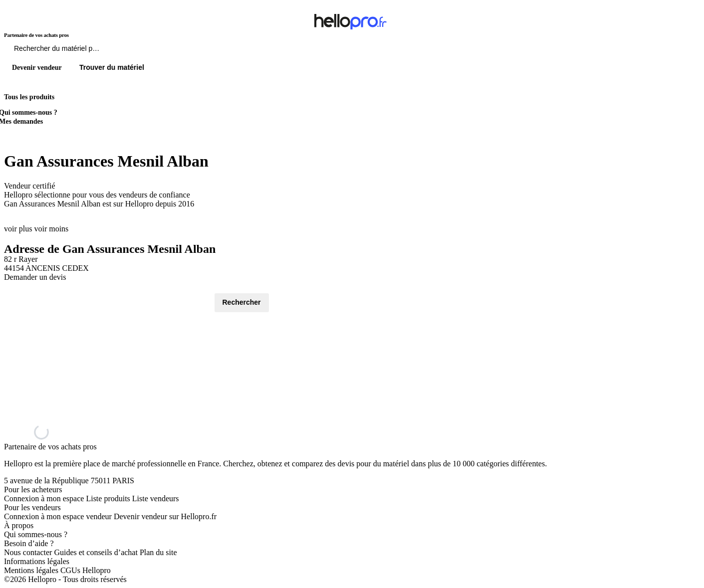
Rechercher (242, 302)
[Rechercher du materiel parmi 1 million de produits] (112, 51)
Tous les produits (29, 97)
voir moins (51, 229)
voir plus (18, 229)
